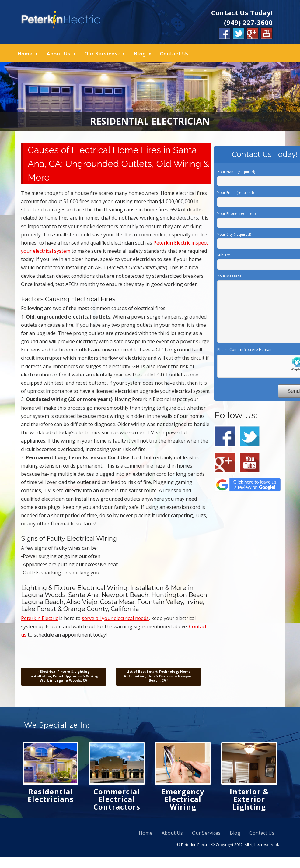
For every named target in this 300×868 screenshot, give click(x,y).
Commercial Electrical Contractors (117, 800)
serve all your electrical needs (115, 619)
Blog (143, 54)
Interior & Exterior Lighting (249, 800)
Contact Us (178, 54)
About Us (62, 54)
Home (28, 54)
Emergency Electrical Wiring (183, 800)
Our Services (104, 54)
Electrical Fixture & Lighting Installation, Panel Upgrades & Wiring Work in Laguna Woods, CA (64, 677)
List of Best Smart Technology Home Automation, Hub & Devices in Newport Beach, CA (158, 677)
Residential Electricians (51, 796)
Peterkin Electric (172, 244)
